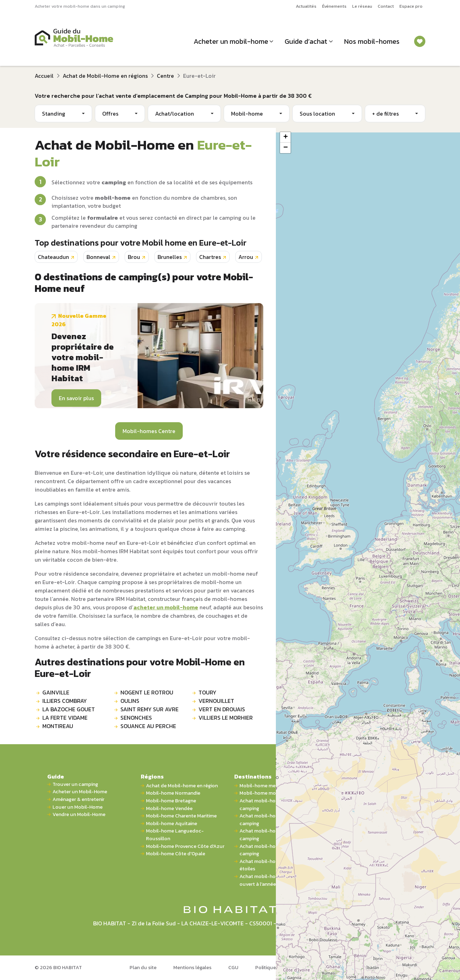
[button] (285, 137)
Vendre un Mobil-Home (79, 814)
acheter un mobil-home (166, 607)
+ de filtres (385, 114)
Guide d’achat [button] (306, 41)
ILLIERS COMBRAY (65, 701)
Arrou (246, 257)
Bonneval (98, 257)
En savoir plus (76, 398)
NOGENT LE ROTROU (147, 692)
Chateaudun (53, 257)
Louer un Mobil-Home (78, 807)
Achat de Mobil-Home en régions (105, 76)
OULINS (130, 701)
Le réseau (362, 6)
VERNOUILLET (216, 701)
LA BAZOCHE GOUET (69, 709)
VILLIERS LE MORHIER (226, 718)
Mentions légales (192, 967)
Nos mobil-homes (372, 41)
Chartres (210, 257)
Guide (56, 776)
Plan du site (143, 967)
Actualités (306, 6)
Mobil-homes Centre (149, 431)
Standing (54, 114)
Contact (386, 6)
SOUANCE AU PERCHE (148, 726)
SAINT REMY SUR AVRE (149, 709)
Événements (334, 6)
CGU (233, 967)
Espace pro (411, 6)
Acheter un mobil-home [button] (231, 41)
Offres (110, 114)
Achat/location (175, 114)
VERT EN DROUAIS (222, 709)
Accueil (44, 76)
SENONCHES (136, 718)
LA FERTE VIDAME (65, 718)
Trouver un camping (75, 784)
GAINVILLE (56, 692)
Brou (134, 257)
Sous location (317, 114)
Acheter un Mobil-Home (80, 792)
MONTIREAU (58, 726)
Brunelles (170, 257)
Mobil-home (247, 114)
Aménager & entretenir (78, 799)
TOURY (207, 692)
